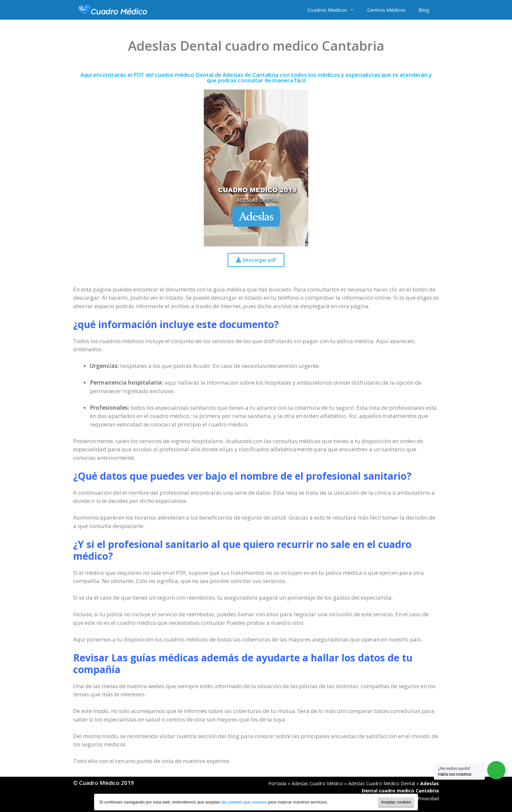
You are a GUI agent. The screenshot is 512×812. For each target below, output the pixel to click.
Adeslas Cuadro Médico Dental (382, 783)
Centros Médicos (386, 10)
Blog (424, 10)
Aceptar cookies (396, 802)
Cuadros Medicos (334, 10)
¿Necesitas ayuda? (455, 771)
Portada (277, 783)
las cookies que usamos (244, 802)
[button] (256, 260)
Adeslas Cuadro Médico (317, 783)
